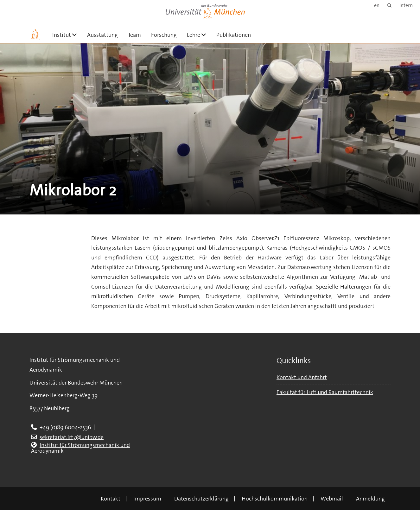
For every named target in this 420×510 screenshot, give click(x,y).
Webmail (332, 499)
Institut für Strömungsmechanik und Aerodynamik (80, 448)
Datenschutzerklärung (201, 499)
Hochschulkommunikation (275, 499)
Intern (406, 5)
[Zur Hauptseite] (35, 34)
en (377, 5)
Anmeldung (370, 499)
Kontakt (111, 499)
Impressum (147, 499)
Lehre (199, 35)
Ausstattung (102, 35)
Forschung (164, 35)
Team (134, 35)
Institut (67, 35)
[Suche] (389, 5)
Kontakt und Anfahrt (302, 377)
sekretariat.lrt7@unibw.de (72, 437)
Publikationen (234, 35)
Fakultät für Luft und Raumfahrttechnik (325, 392)
